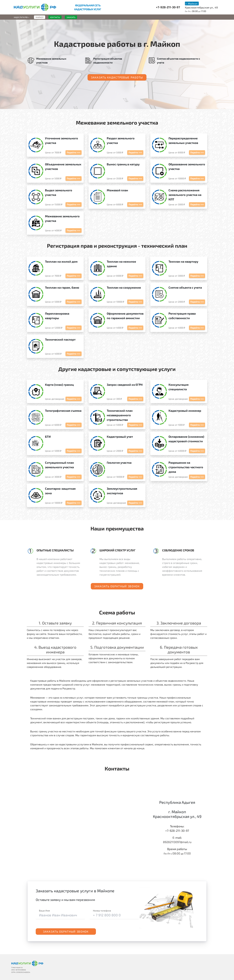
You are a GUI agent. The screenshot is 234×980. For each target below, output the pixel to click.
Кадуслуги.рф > (21, 17)
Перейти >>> (74, 152)
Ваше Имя (44, 911)
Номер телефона (102, 911)
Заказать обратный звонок (117, 586)
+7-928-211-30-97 (168, 7)
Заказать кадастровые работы (117, 77)
